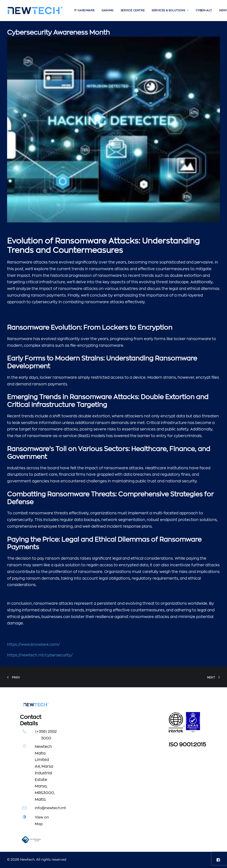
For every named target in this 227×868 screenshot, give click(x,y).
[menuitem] (84, 10)
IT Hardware (84, 10)
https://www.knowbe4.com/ (33, 645)
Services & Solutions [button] (170, 10)
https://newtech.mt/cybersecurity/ (40, 655)
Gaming (108, 10)
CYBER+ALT (204, 10)
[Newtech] (35, 10)
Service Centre (133, 10)
